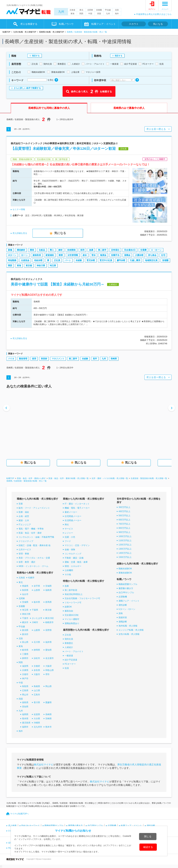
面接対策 (123, 617)
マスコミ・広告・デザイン (77, 545)
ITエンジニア (25, 525)
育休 (94, 255)
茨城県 (25, 602)
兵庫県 (25, 670)
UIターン (12, 255)
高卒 (95, 359)
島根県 (37, 686)
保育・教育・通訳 (27, 562)
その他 (68, 575)
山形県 (37, 590)
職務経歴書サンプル (128, 584)
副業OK (68, 607)
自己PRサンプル (126, 593)
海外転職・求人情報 (128, 626)
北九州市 (38, 727)
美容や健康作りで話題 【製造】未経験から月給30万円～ (58, 284)
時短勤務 (12, 260)
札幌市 (31, 578)
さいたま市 (37, 618)
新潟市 (25, 634)
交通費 (143, 250)
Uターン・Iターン (127, 609)
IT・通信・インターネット (77, 504)
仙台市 (25, 594)
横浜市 (25, 622)
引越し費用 (135, 260)
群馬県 (48, 602)
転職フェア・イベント (104, 24)
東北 (81, 10)
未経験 (79, 260)
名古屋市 (50, 658)
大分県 (37, 719)
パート (68, 260)
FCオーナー (70, 664)
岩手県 (37, 586)
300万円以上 (124, 507)
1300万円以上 (125, 549)
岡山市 (25, 695)
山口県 (37, 690)
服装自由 (69, 611)
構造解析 (21, 250)
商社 (67, 525)
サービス (69, 529)
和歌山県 (50, 670)
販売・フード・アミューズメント (34, 508)
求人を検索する (29, 24)
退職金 (127, 255)
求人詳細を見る (20, 233)
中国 (90, 14)
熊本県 (25, 719)
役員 (67, 668)
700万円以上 (124, 524)
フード (68, 541)
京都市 (25, 674)
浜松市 (37, 658)
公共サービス (25, 550)
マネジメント (58, 359)
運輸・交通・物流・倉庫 (76, 562)
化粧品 (42, 250)
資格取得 (37, 255)
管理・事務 (24, 554)
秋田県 (25, 590)
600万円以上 (124, 520)
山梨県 (37, 630)
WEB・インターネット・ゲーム (33, 566)
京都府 (37, 666)
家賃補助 (50, 255)
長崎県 (114, 359)
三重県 (25, 654)
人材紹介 (69, 647)
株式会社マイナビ (44, 765)
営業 (21, 504)
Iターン (24, 255)
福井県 (48, 642)
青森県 (25, 586)
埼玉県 (53, 266)
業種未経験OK (125, 573)
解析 (60, 250)
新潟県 (25, 630)
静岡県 (37, 650)
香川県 (37, 702)
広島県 (25, 690)
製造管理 (23, 359)
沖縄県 (37, 723)
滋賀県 (25, 666)
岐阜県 (25, 650)
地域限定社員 (151, 260)
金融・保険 (70, 550)
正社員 (57, 260)
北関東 (90, 10)
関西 (81, 14)
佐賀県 (37, 714)
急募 (91, 250)
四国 (99, 14)
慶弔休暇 (121, 260)
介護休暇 (139, 255)
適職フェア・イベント (129, 601)
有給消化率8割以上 (74, 594)
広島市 (37, 695)
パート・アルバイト (74, 651)
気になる (158, 24)
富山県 (25, 642)
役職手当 (115, 255)
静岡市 (25, 658)
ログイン (152, 9)
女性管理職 (73, 255)
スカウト (134, 24)
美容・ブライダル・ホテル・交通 (34, 558)
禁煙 (61, 255)
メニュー (165, 9)
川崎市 (35, 622)
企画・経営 (24, 516)
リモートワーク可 (73, 603)
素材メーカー (71, 512)
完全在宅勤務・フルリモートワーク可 (82, 598)
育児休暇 (91, 260)
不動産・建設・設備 (74, 558)
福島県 (48, 590)
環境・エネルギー (73, 566)
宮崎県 (48, 719)
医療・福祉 (24, 512)
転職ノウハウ (66, 24)
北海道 (72, 10)
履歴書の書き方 (126, 588)
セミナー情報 (19, 209)
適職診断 (123, 622)
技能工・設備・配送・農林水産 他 (35, 545)
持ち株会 (152, 255)
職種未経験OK (125, 569)
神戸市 (25, 679)
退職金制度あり (72, 623)
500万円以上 (124, 516)
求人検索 (12, 826)
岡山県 (48, 686)
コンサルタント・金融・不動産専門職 (36, 537)
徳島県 (25, 702)
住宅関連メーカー (73, 516)
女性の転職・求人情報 (129, 634)
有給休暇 (38, 260)
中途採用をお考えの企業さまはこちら (154, 14)
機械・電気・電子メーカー (77, 508)
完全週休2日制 (72, 615)
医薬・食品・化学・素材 (30, 533)
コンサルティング (73, 554)
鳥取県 (25, 686)
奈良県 (37, 670)
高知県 (25, 707)
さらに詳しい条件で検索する (27, 88)
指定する (36, 56)
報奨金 (103, 255)
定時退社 (115, 250)
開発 (32, 250)
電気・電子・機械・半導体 (31, 529)
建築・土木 (24, 520)
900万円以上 (124, 532)
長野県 (48, 630)
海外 (117, 14)
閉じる (148, 836)
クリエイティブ (26, 541)
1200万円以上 (125, 545)
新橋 (10, 250)
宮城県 (48, 586)
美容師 (44, 359)
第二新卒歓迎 (71, 590)
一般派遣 (69, 656)
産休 (85, 255)
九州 (61, 12)
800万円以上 (124, 528)
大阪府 (48, 666)
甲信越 (108, 10)
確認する (148, 847)
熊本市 (48, 727)
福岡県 (25, 714)
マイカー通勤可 (72, 619)
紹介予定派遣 (71, 660)
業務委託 (69, 643)
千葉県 (35, 610)
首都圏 (99, 10)
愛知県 (48, 650)
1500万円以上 (125, 557)
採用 (82, 250)
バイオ (11, 359)
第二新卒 (102, 250)
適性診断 (123, 605)
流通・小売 (70, 537)
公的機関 (69, 570)
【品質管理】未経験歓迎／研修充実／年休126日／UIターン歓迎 (63, 148)
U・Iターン (156, 250)
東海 (72, 14)
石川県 (37, 642)
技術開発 (71, 250)
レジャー (69, 533)
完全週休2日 (130, 250)
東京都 (29, 266)
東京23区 (49, 618)
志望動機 (123, 597)
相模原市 (49, 622)
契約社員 (69, 639)
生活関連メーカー (73, 520)
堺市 (47, 674)
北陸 (117, 10)
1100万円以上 (125, 541)
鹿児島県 (26, 723)
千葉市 (25, 618)
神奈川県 (41, 266)
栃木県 (37, 602)
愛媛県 (48, 702)
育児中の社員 (106, 260)
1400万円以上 (125, 553)
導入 (52, 250)
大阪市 (37, 674)
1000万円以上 (125, 536)
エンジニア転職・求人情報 (131, 630)
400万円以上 (124, 511)
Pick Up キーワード (31, 826)
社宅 (163, 255)
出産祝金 (25, 260)
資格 (121, 613)
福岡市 (25, 727)
